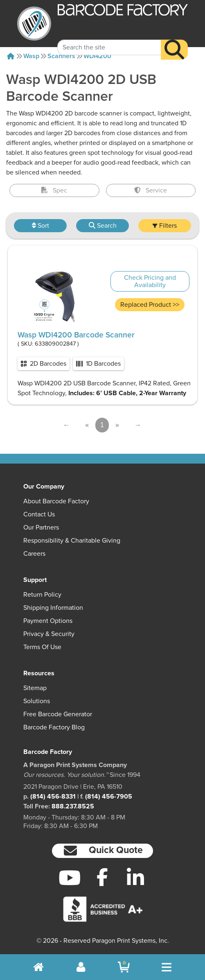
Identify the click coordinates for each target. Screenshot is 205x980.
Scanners (61, 56)
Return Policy (42, 595)
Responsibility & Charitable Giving (72, 541)
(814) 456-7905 (109, 797)
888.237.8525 (73, 806)
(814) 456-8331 (53, 797)
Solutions (37, 701)
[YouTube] (70, 878)
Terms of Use (42, 647)
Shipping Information (53, 608)
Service (151, 190)
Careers (34, 554)
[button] (103, 851)
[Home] (11, 56)
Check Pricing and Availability (150, 281)
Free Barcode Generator (58, 714)
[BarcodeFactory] (34, 24)
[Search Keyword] (109, 38)
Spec (54, 190)
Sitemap (35, 688)
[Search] (174, 40)
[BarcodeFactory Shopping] (124, 967)
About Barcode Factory (56, 501)
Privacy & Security (49, 634)
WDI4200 (97, 56)
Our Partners (41, 527)
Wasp (31, 56)
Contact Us (39, 514)
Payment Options (48, 621)
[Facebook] (102, 877)
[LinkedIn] (136, 878)
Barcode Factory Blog (54, 727)
